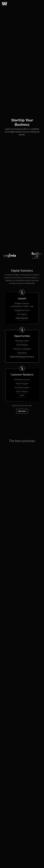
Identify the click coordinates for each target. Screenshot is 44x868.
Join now (22, 411)
